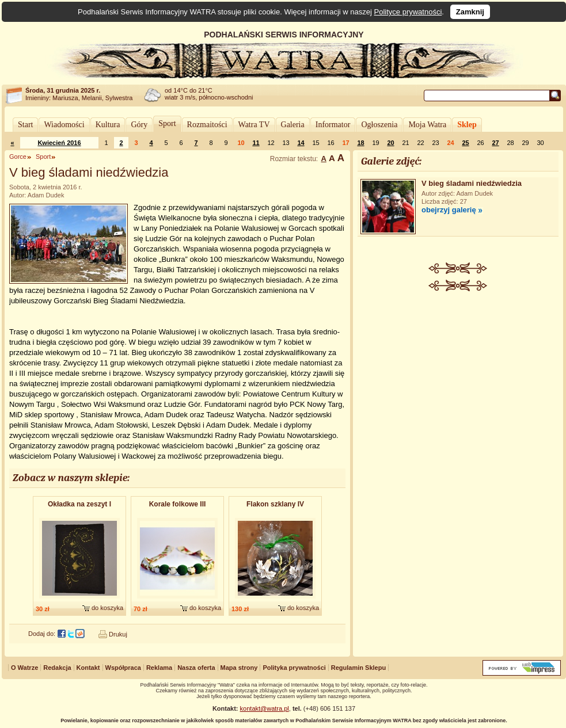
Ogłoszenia (379, 125)
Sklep (467, 125)
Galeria (293, 125)
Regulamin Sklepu (358, 668)
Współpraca (123, 668)
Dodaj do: (42, 634)
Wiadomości (64, 125)
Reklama (159, 668)
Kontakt (88, 668)
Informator (333, 125)
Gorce (18, 157)
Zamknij (470, 12)
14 (301, 143)
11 (256, 143)
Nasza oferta (196, 668)
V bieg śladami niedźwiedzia (472, 183)
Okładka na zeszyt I (79, 504)
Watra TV (254, 125)
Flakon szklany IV (275, 504)
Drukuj (118, 634)
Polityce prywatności (408, 12)
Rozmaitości (207, 125)
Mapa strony (239, 668)
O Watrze (24, 668)
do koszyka (107, 608)
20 (390, 143)
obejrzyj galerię (449, 210)
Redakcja (57, 668)
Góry (139, 125)
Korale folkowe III (178, 504)
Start (25, 125)
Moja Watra (427, 125)
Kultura (108, 125)
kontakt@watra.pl (265, 708)
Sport (167, 123)
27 (495, 143)
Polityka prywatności (294, 668)
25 (465, 143)
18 (360, 143)
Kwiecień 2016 (59, 143)
